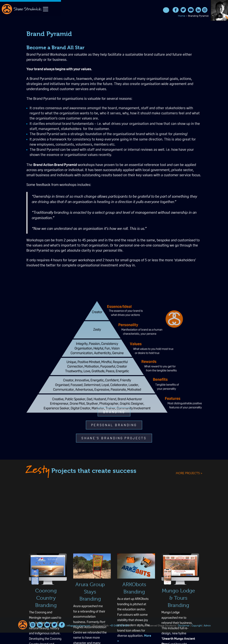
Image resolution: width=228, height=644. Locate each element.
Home (182, 16)
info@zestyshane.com (79, 626)
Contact (61, 626)
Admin (207, 626)
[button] (114, 412)
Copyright (197, 626)
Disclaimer (184, 626)
